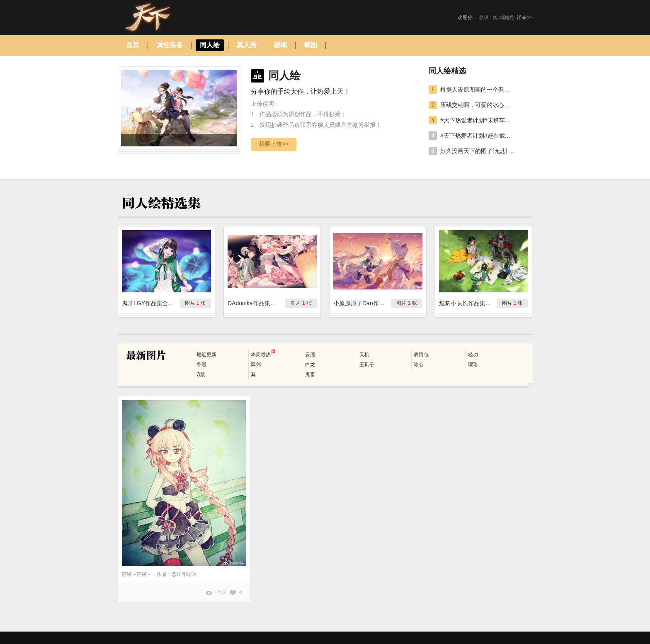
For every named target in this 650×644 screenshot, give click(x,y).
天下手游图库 (158, 18)
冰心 (419, 365)
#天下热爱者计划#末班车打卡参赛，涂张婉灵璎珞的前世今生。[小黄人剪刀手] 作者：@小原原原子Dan (478, 120)
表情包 (421, 355)
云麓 (310, 355)
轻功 (473, 355)
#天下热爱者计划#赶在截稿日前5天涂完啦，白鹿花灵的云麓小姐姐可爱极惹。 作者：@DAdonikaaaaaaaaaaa (478, 136)
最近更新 (206, 355)
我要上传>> (274, 144)
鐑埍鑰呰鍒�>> (513, 17)
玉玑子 (367, 365)
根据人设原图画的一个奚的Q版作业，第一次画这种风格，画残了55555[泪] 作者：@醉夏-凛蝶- (478, 90)
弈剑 (256, 365)
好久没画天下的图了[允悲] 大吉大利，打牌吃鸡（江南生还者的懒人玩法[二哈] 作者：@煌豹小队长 (478, 151)
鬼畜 (310, 374)
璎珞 (473, 365)
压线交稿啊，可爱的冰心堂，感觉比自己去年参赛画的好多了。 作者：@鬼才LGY (478, 105)
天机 (364, 355)
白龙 (310, 365)
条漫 (201, 365)
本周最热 (263, 354)
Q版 (201, 374)
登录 (484, 17)
